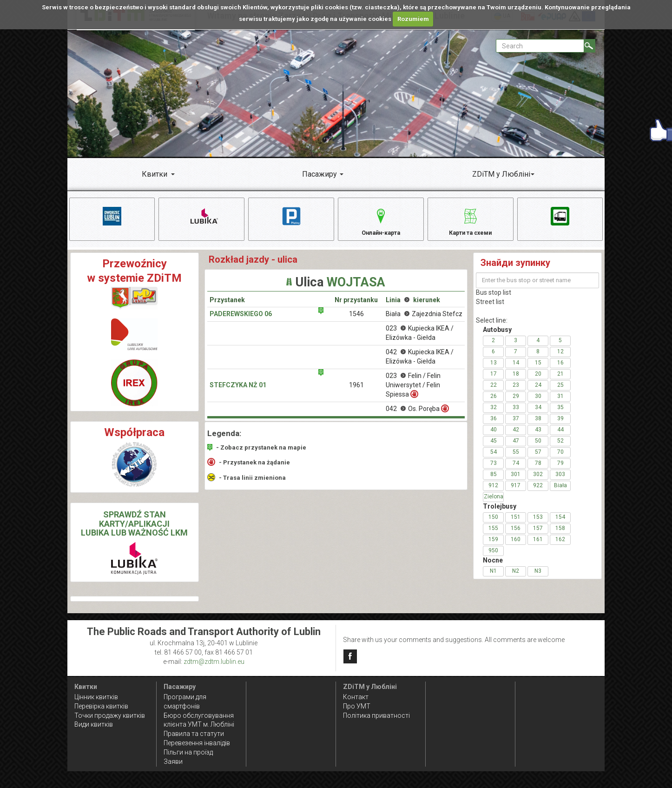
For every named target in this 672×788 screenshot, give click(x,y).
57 (538, 458)
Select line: (492, 327)
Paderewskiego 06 (241, 321)
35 (560, 414)
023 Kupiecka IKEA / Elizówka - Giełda (420, 340)
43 (538, 436)
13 (494, 369)
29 (516, 403)
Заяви (173, 762)
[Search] (590, 46)
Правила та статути (194, 734)
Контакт (356, 697)
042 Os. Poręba (417, 415)
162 (560, 546)
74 (516, 470)
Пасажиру (320, 174)
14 (516, 369)
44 (560, 436)
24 (538, 391)
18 (516, 380)
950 (493, 557)
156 (516, 535)
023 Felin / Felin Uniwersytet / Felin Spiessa (413, 392)
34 (538, 414)
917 (516, 492)
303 (560, 481)
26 (494, 403)
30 (538, 403)
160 (516, 546)
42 (516, 436)
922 (538, 492)
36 (494, 425)
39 (560, 425)
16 (560, 369)
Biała (560, 492)
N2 (516, 577)
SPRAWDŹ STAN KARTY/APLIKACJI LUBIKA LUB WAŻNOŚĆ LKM (134, 530)
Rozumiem (413, 19)
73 (494, 470)
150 (493, 523)
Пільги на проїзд (188, 752)
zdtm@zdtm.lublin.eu (214, 662)
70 (560, 458)
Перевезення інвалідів (197, 743)
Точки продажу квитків (110, 715)
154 (560, 523)
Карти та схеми (471, 221)
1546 (356, 321)
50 (538, 447)
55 (516, 458)
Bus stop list (494, 299)
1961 (356, 392)
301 (516, 481)
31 (560, 403)
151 (516, 523)
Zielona (494, 503)
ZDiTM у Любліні (501, 174)
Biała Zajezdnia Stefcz (424, 321)
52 (560, 447)
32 (494, 414)
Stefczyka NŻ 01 (238, 392)
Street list (490, 308)
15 (538, 369)
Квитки (155, 174)
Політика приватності (376, 715)
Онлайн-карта (381, 221)
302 (538, 481)
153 (538, 523)
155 (493, 535)
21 (560, 380)
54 (494, 458)
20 (538, 380)
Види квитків (94, 724)
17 (494, 380)
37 (516, 425)
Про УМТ (357, 706)
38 (538, 425)
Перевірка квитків (101, 706)
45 (494, 447)
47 (516, 447)
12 (560, 358)
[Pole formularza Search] (540, 46)
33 (516, 414)
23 (516, 391)
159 (493, 546)
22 (494, 391)
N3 (538, 577)
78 (538, 470)
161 (538, 546)
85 (494, 481)
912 (493, 492)
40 (494, 436)
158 (560, 535)
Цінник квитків (96, 697)
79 (560, 470)
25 (560, 391)
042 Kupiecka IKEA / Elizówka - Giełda (420, 364)
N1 (493, 577)
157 (538, 535)
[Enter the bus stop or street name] (537, 287)
